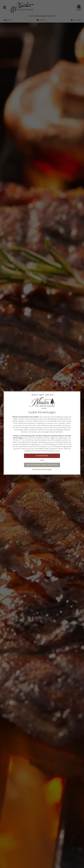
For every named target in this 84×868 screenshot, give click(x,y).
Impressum (65, 476)
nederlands (49, 395)
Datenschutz (76, 476)
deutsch (35, 395)
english (41, 395)
